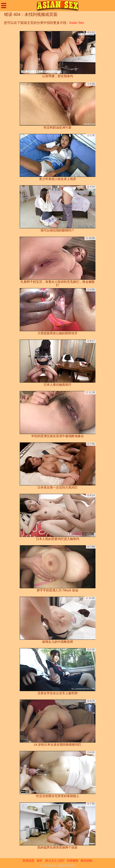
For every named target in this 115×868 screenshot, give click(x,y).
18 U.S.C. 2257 (55, 861)
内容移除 (73, 861)
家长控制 (86, 861)
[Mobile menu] (4, 6)
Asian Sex (77, 23)
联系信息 (29, 861)
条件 (39, 861)
